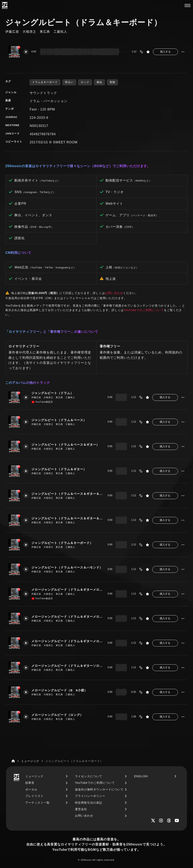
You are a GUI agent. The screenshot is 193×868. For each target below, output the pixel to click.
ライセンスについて (89, 776)
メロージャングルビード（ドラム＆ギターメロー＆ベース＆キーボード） (68, 641)
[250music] (5, 5)
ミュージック (34, 776)
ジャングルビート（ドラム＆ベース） (59, 420)
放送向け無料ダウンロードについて (99, 789)
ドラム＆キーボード (45, 82)
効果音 (30, 783)
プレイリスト (34, 796)
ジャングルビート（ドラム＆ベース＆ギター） (65, 445)
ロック (85, 82)
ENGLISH (141, 776)
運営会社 (81, 809)
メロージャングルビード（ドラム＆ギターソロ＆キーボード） (68, 666)
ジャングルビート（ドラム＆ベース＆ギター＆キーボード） (68, 494)
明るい (69, 82)
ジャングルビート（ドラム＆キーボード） (62, 543)
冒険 (112, 82)
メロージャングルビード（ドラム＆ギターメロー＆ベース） (68, 617)
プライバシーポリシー (90, 796)
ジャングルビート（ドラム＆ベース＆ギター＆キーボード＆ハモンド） (68, 518)
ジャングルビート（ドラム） (52, 393)
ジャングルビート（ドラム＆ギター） (59, 469)
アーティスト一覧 (37, 803)
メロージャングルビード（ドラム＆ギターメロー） (68, 590)
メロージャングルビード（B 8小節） (59, 690)
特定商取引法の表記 (89, 803)
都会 (99, 82)
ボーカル (31, 789)
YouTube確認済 (42, 402)
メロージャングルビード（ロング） (57, 715)
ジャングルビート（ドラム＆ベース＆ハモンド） (67, 567)
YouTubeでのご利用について (144, 310)
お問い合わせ (114, 293)
